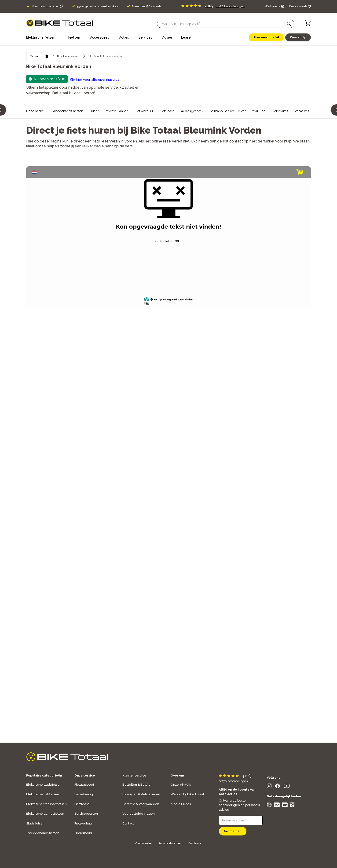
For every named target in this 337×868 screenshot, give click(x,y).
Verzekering (84, 794)
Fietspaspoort (84, 785)
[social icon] (269, 787)
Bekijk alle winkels (68, 56)
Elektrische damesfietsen (45, 814)
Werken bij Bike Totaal (187, 794)
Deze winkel (35, 111)
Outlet (94, 111)
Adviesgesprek (192, 111)
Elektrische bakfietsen (43, 794)
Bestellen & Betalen (137, 785)
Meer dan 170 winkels (147, 6)
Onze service (85, 775)
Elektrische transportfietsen (46, 804)
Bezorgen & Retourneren (141, 794)
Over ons (178, 775)
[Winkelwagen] (308, 23)
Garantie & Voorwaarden (141, 804)
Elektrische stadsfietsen (44, 785)
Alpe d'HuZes (181, 804)
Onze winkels (181, 785)
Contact (128, 823)
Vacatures (302, 111)
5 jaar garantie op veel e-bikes (98, 6)
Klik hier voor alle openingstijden (96, 80)
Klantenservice (134, 775)
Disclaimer (195, 843)
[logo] (60, 23)
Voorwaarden (144, 843)
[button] (289, 24)
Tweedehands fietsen (67, 111)
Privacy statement (170, 843)
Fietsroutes (280, 111)
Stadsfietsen (35, 823)
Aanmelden (233, 831)
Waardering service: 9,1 (47, 6)
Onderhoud (83, 833)
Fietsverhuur (144, 111)
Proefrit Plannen (117, 111)
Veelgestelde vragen (139, 814)
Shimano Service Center (228, 111)
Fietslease (167, 111)
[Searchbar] (223, 24)
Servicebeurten (86, 814)
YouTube (259, 111)
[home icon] (47, 56)
